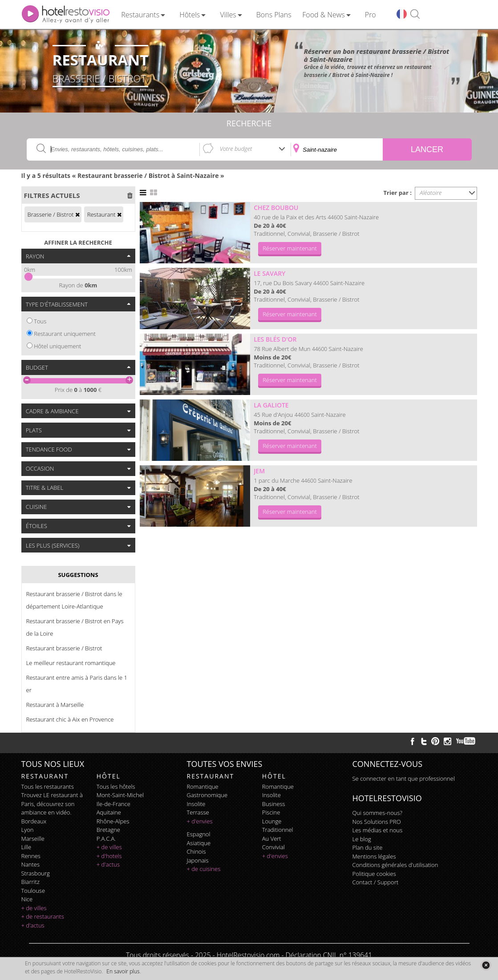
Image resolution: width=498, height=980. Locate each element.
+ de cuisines (204, 869)
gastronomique (207, 795)
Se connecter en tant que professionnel (404, 778)
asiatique (199, 843)
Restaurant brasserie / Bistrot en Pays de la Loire (75, 627)
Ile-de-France (113, 804)
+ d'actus (33, 925)
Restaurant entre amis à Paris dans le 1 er (77, 684)
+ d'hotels (109, 856)
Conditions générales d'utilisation (395, 865)
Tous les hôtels (116, 786)
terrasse (198, 812)
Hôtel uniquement (57, 346)
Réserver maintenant (290, 248)
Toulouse (33, 891)
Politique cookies (374, 874)
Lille (26, 847)
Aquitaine (109, 812)
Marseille (33, 839)
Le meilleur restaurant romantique (71, 663)
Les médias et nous (378, 830)
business (274, 804)
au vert (272, 839)
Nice (27, 899)
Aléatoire (431, 193)
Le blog (362, 839)
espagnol (199, 834)
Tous (40, 321)
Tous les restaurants (48, 786)
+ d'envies (200, 821)
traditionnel (278, 830)
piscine (271, 812)
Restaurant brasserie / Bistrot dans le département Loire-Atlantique (74, 600)
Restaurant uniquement (65, 334)
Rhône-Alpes (113, 821)
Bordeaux (34, 821)
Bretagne (108, 830)
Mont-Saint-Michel (120, 795)
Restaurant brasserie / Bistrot (64, 648)
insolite (196, 804)
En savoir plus (123, 971)
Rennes (31, 856)
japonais (198, 860)
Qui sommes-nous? (377, 813)
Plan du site (368, 847)
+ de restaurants (43, 916)
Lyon (28, 830)
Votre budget (236, 149)
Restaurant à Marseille (55, 705)
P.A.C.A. (106, 839)
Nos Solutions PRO (377, 822)
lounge (272, 821)
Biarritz (30, 882)
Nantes (30, 864)
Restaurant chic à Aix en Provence (70, 719)
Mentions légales (374, 856)
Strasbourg (36, 873)
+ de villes (34, 908)
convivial (273, 847)
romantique (203, 786)
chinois (196, 851)
